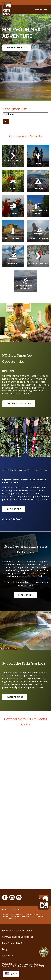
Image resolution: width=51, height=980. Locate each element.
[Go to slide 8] (18, 341)
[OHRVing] (13, 206)
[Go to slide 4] (9, 341)
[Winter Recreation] (38, 256)
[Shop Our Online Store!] (13, 156)
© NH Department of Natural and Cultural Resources (23, 965)
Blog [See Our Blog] (5, 949)
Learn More (26, 595)
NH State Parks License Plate (17, 931)
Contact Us (8, 955)
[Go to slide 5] (11, 341)
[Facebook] (5, 897)
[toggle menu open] (41, 9)
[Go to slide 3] (6, 341)
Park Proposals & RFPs (14, 943)
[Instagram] (12, 897)
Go (6, 121)
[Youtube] (19, 897)
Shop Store (14, 509)
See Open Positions (19, 404)
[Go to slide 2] (4, 341)
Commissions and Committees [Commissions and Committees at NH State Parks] (18, 937)
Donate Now (15, 697)
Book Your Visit (17, 47)
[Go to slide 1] (1, 341)
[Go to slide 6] (13, 341)
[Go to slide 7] (16, 341)
